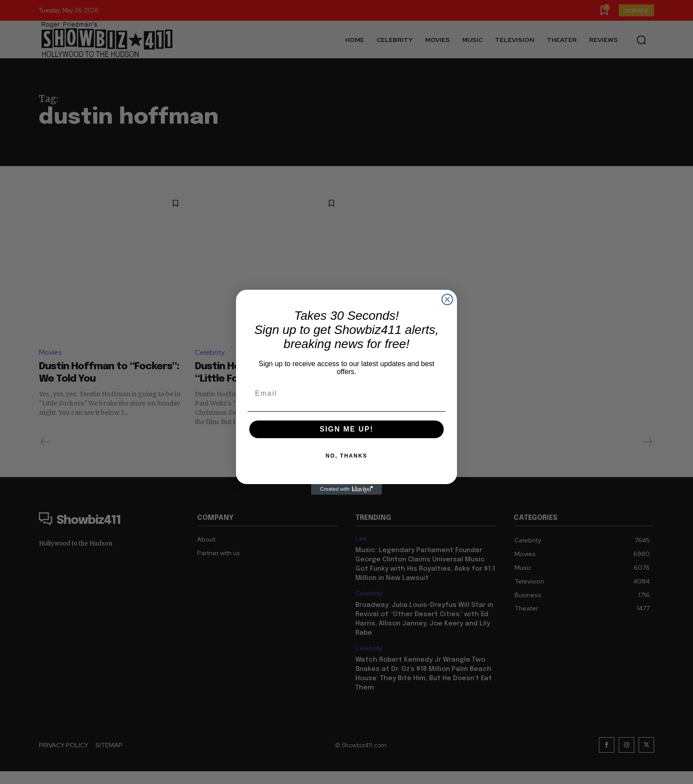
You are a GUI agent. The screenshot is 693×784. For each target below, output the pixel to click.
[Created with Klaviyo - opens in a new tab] (346, 489)
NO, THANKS (347, 456)
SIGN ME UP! (346, 429)
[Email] (346, 394)
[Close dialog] (447, 299)
